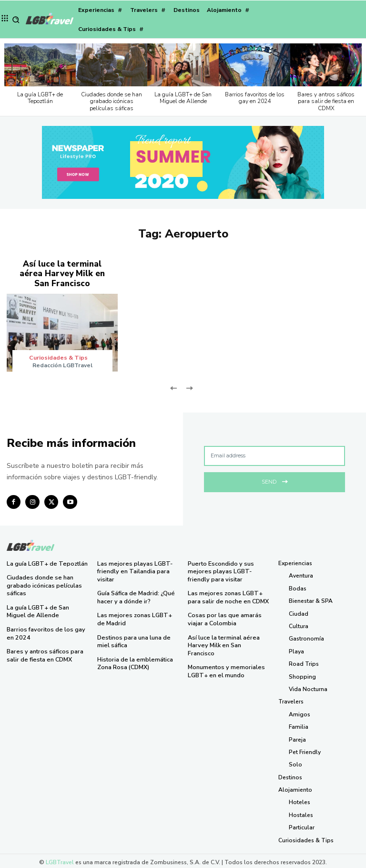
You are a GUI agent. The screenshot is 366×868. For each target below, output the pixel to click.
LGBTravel (60, 860)
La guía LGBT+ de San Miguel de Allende (183, 98)
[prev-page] (174, 386)
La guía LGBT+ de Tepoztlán (40, 98)
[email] (274, 454)
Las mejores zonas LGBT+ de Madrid (137, 616)
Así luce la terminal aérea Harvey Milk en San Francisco (62, 273)
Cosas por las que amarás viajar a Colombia (223, 616)
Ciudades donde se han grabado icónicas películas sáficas (112, 101)
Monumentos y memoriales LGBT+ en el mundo (225, 659)
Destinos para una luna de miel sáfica (133, 637)
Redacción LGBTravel (62, 363)
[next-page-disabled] (189, 386)
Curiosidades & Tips (59, 356)
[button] (16, 20)
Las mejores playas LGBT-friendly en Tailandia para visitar (132, 569)
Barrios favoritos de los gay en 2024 (255, 98)
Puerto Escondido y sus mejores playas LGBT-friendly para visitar (228, 569)
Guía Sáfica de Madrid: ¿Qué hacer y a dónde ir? (135, 594)
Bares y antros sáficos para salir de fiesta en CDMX (326, 101)
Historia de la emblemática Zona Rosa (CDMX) (134, 659)
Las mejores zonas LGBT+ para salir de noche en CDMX (227, 594)
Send (275, 479)
